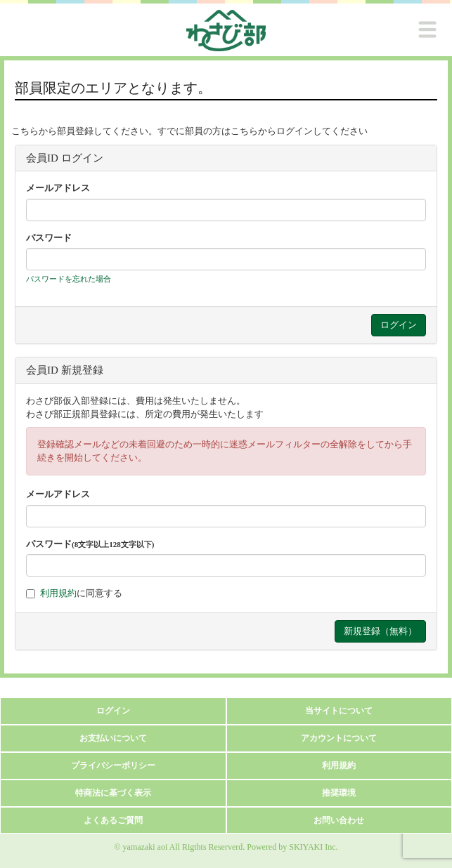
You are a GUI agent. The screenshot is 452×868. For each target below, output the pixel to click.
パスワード (49, 238)
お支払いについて (113, 738)
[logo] (226, 31)
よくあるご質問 (113, 820)
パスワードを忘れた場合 (69, 279)
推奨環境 (339, 793)
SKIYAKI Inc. (313, 847)
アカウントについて (339, 738)
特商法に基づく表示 (113, 793)
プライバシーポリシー (113, 765)
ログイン (113, 711)
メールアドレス (58, 188)
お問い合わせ (339, 820)
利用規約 (58, 593)
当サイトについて (339, 711)
